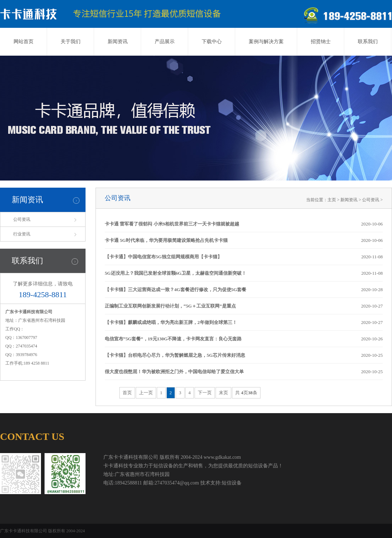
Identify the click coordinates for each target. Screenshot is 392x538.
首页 (127, 393)
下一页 (205, 393)
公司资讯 (22, 219)
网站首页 (24, 42)
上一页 (146, 393)
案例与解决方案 (266, 42)
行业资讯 (22, 234)
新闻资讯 (118, 42)
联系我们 (368, 42)
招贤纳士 (321, 42)
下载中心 (212, 42)
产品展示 (165, 42)
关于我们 (71, 42)
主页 (332, 200)
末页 (223, 393)
